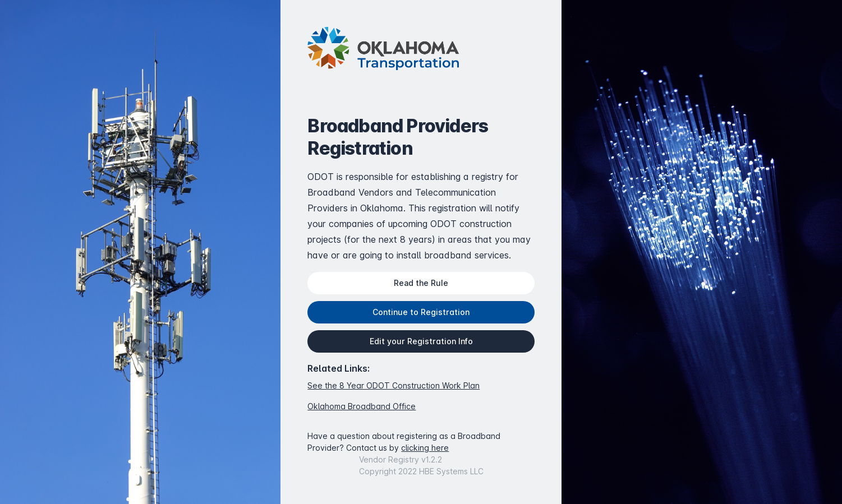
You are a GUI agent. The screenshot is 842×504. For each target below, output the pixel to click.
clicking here (425, 448)
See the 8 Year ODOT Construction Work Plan (394, 385)
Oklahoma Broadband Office (362, 406)
